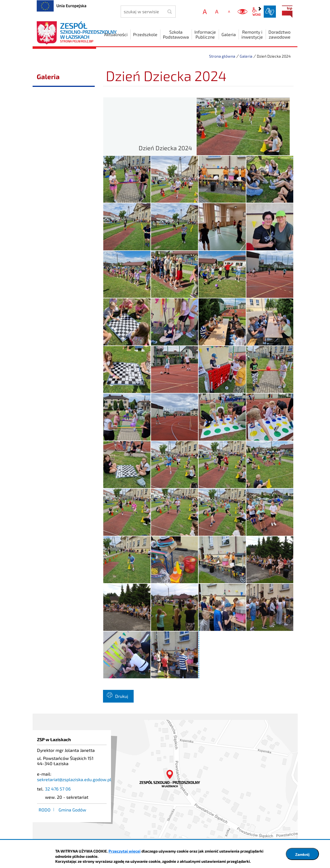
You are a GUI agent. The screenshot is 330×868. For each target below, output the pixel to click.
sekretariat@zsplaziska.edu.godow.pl (74, 779)
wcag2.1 (257, 12)
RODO (45, 810)
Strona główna (222, 56)
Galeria (246, 56)
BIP (287, 12)
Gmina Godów (72, 810)
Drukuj (122, 696)
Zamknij (302, 854)
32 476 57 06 (58, 789)
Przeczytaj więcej (125, 851)
